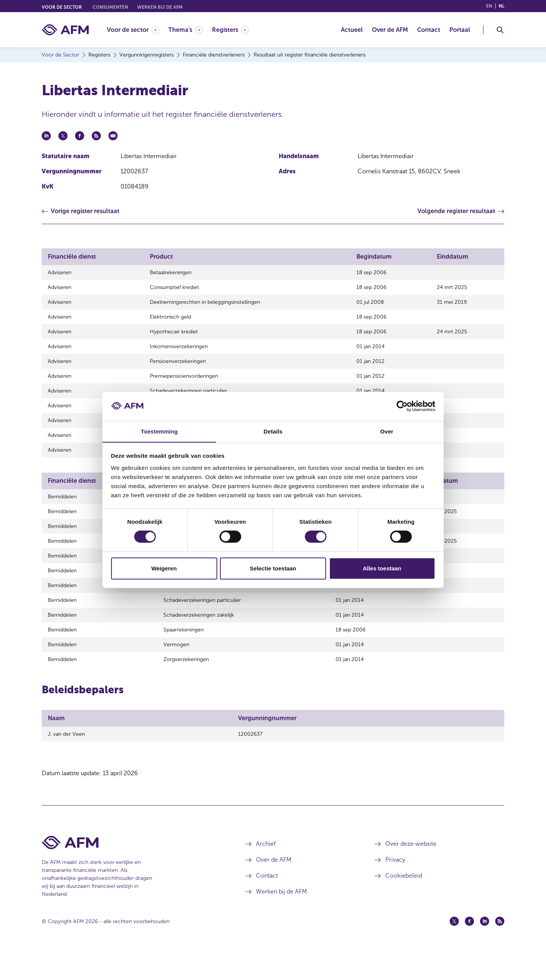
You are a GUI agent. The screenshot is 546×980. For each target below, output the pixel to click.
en (489, 6)
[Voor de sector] (133, 30)
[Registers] (230, 30)
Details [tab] (273, 431)
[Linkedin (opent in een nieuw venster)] (485, 951)
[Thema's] (186, 30)
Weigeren (164, 568)
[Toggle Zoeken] (500, 30)
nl (501, 6)
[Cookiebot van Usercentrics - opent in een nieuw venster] (402, 406)
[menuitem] (138, 30)
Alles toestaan (382, 568)
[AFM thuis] (65, 30)
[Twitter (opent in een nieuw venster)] (454, 951)
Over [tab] (387, 431)
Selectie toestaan (273, 568)
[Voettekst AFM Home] (132, 872)
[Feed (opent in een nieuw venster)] (500, 951)
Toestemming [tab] (159, 431)
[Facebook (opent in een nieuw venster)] (469, 951)
